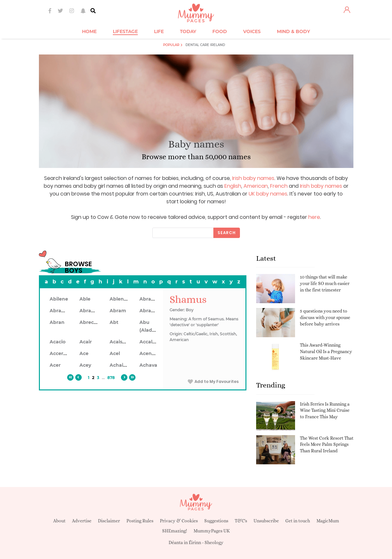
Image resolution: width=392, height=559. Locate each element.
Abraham (151, 299)
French (279, 186)
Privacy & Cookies (179, 521)
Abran (57, 322)
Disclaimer (109, 521)
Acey (85, 365)
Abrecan (90, 322)
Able (85, 299)
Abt (114, 322)
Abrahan (60, 311)
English (233, 186)
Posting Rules (140, 521)
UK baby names (268, 194)
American (256, 186)
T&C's (241, 521)
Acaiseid (120, 342)
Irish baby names (253, 178)
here (314, 217)
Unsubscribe (266, 521)
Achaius (119, 365)
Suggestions (216, 521)
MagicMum (328, 521)
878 (111, 378)
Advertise (82, 521)
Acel (115, 353)
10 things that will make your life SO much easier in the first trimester (325, 283)
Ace (84, 353)
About (59, 521)
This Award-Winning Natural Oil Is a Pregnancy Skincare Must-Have (326, 351)
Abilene (59, 299)
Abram (118, 311)
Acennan (150, 353)
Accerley (60, 353)
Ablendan (121, 299)
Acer (55, 365)
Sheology (214, 542)
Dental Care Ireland (205, 45)
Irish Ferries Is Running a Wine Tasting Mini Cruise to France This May (325, 410)
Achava (148, 365)
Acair (86, 342)
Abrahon (90, 311)
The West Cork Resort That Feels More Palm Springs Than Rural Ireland (327, 444)
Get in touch (298, 521)
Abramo (149, 311)
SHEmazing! (175, 531)
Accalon (149, 342)
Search (227, 233)
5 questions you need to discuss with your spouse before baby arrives (325, 317)
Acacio (58, 342)
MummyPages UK (212, 531)
